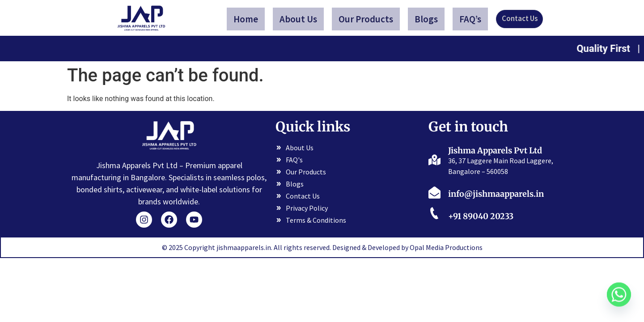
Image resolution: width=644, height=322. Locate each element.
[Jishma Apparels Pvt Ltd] (434, 159)
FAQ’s (472, 19)
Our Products (367, 19)
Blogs (428, 19)
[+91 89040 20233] (434, 214)
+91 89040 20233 (481, 216)
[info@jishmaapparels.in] (434, 192)
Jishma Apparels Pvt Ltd (495, 150)
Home (247, 19)
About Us (300, 19)
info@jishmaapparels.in (496, 194)
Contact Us (519, 19)
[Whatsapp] (619, 299)
